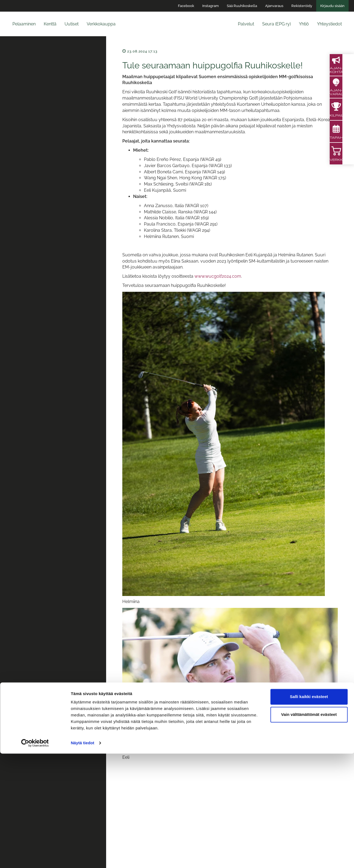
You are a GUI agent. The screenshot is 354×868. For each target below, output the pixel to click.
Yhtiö (304, 24)
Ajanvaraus (274, 6)
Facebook (186, 6)
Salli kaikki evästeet (309, 811)
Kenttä (50, 24)
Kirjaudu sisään (332, 6)
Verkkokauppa (101, 24)
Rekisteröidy (302, 6)
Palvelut (246, 24)
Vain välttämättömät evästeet (309, 829)
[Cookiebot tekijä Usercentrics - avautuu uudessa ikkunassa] (35, 857)
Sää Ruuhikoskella (242, 6)
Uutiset (72, 24)
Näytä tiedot (82, 857)
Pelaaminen (24, 24)
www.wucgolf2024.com (218, 276)
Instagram (210, 6)
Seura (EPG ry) (277, 24)
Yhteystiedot (329, 24)
